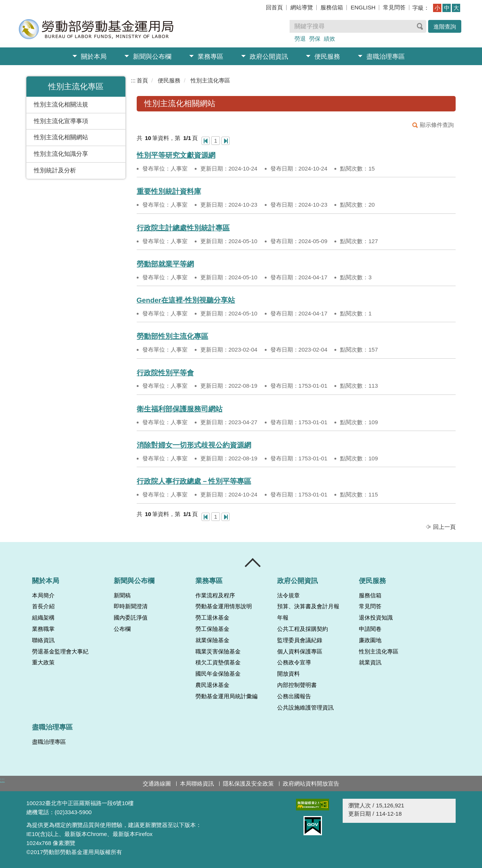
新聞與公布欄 (152, 57)
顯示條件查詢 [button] (437, 125)
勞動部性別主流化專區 (172, 336)
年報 (283, 618)
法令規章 (288, 595)
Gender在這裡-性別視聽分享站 (186, 300)
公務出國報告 (294, 696)
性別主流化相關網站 (61, 137)
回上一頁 (444, 527)
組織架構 (43, 618)
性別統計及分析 (55, 170)
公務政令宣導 (294, 662)
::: (133, 80)
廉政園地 (370, 640)
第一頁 (206, 141)
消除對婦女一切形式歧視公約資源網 (194, 445)
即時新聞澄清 (131, 606)
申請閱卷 (370, 629)
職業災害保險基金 (218, 652)
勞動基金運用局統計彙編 (227, 696)
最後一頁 (226, 141)
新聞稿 (122, 595)
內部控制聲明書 (297, 685)
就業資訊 (370, 662)
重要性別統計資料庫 (169, 191)
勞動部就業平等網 (165, 264)
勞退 (300, 39)
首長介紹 (43, 606)
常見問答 (394, 7)
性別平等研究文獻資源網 (176, 155)
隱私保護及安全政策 (248, 783)
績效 (329, 39)
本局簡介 (43, 595)
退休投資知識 (376, 618)
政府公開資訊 (269, 57)
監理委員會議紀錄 (300, 640)
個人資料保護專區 (300, 652)
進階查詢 (445, 27)
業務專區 (210, 57)
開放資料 (288, 674)
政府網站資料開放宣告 (311, 783)
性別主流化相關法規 (61, 104)
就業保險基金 (212, 640)
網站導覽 (302, 7)
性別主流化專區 (210, 80)
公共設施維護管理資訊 (305, 708)
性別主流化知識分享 (61, 154)
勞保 (315, 39)
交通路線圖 (157, 783)
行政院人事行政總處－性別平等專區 (194, 481)
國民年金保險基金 (218, 674)
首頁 (142, 80)
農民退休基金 (212, 685)
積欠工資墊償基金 (218, 662)
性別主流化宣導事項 (61, 121)
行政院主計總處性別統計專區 (183, 228)
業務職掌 (43, 629)
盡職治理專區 (386, 57)
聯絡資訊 (43, 640)
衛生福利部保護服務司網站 (180, 409)
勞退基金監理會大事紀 (60, 652)
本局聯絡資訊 (197, 783)
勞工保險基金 (212, 629)
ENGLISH (363, 7)
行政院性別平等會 (165, 373)
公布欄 (122, 629)
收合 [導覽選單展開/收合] (253, 563)
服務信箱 (332, 7)
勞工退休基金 (212, 618)
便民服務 (327, 57)
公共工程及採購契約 (303, 629)
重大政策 (43, 662)
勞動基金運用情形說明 (224, 606)
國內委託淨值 (131, 618)
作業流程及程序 (215, 595)
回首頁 (274, 7)
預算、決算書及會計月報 (308, 606)
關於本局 (94, 57)
